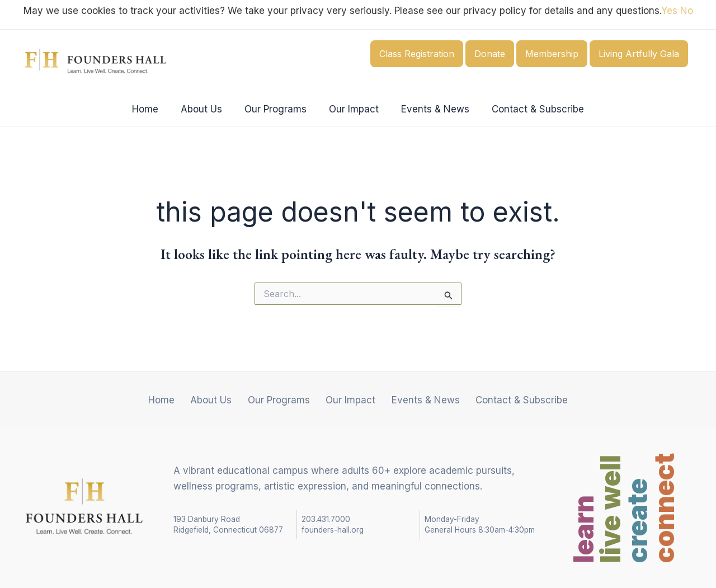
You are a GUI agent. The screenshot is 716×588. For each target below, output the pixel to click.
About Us (206, 109)
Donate (490, 54)
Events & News (430, 109)
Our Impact (352, 109)
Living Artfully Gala (639, 54)
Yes (669, 11)
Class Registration (417, 54)
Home (154, 109)
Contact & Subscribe (529, 109)
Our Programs (277, 109)
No (687, 11)
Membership (552, 54)
